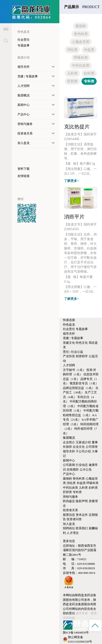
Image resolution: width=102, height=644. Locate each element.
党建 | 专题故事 (73, 338)
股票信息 (69, 515)
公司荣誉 (92, 447)
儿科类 (72, 73)
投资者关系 (70, 510)
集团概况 (69, 438)
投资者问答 (74, 519)
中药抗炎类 (81, 65)
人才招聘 (69, 365)
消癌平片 (74, 217)
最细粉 (81, 26)
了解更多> (71, 181)
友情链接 (24, 176)
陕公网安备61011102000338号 (77, 639)
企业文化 (79, 447)
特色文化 (82, 343)
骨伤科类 (81, 34)
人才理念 (73, 533)
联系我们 (82, 528)
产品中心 (69, 474)
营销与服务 (70, 497)
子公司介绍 (83, 451)
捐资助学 (82, 356)
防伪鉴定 (69, 501)
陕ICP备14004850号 (76, 633)
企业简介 (69, 442)
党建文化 (69, 343)
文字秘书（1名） (74, 370)
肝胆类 (72, 81)
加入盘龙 (69, 524)
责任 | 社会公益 (73, 352)
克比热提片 (77, 127)
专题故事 (24, 45)
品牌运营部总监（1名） (79, 388)
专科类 (89, 81)
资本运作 (82, 515)
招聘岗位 (69, 528)
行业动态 (82, 465)
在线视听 (73, 469)
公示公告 (86, 469)
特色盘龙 (69, 325)
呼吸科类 (81, 58)
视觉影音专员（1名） (84, 383)
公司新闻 (69, 465)
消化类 (72, 50)
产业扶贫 (69, 356)
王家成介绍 (83, 442)
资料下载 (24, 169)
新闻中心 (69, 460)
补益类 (89, 50)
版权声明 (82, 501)
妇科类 (89, 73)
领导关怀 (69, 334)
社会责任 (24, 40)
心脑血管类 (81, 42)
